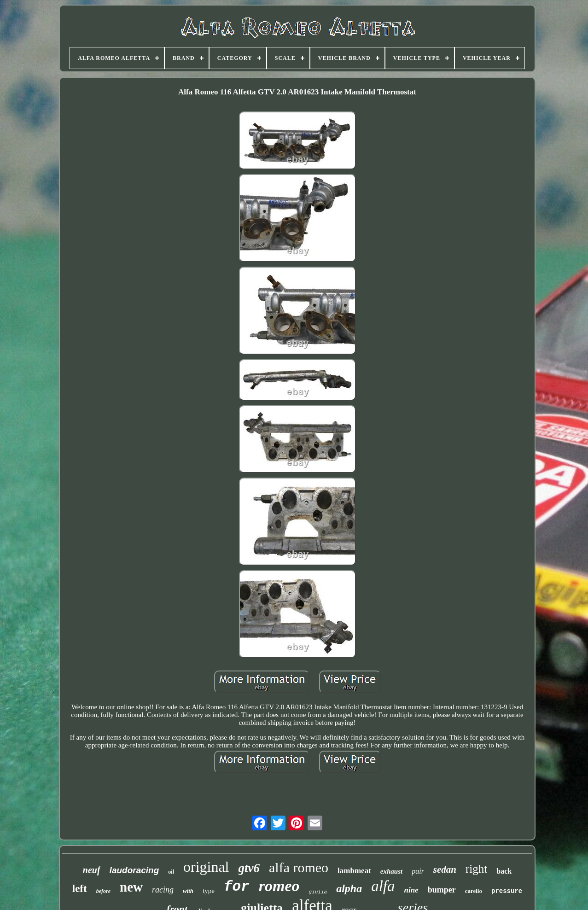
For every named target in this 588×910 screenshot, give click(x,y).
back (504, 871)
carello (474, 891)
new (131, 887)
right (476, 869)
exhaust (391, 871)
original (206, 867)
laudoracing (134, 870)
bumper (442, 890)
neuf (92, 870)
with (188, 891)
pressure (507, 891)
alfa (383, 886)
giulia (318, 892)
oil (171, 872)
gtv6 (249, 868)
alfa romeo (299, 867)
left (80, 889)
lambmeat (354, 871)
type (209, 891)
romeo (279, 886)
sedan (445, 869)
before (103, 891)
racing (163, 890)
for (237, 887)
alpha (349, 888)
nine (411, 890)
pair (418, 871)
